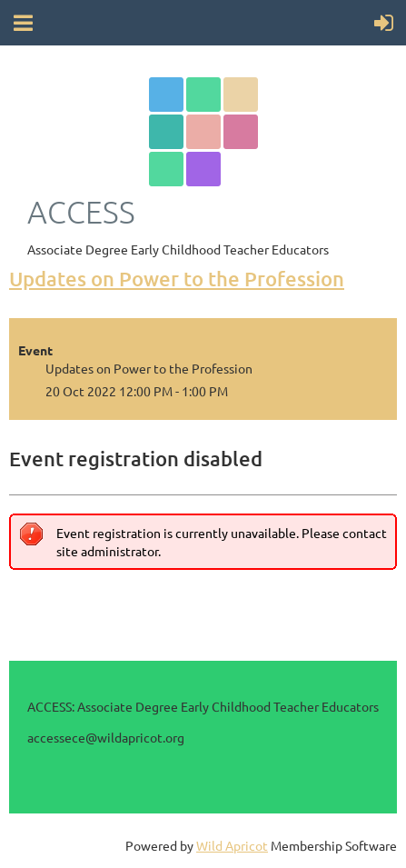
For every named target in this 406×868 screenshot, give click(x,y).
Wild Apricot (232, 845)
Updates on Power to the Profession (177, 279)
